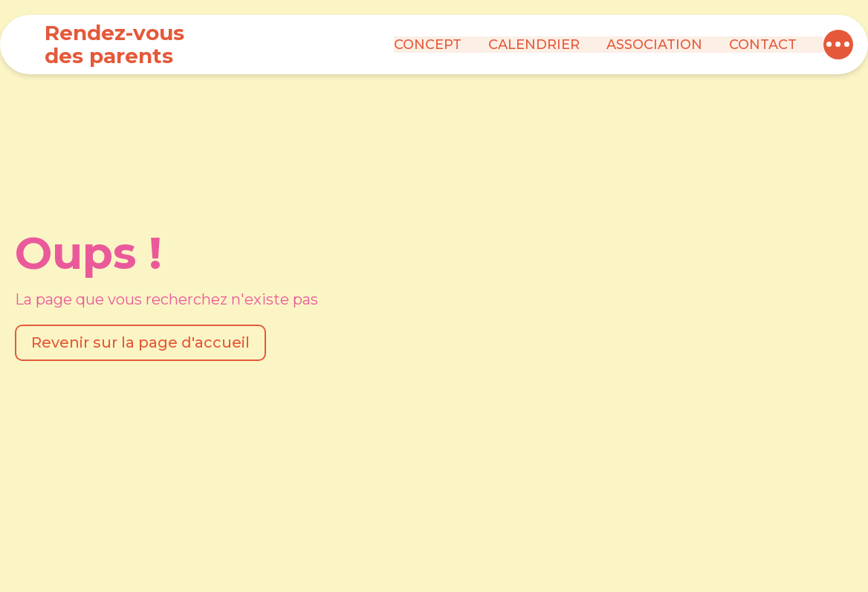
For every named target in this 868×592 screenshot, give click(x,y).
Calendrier (534, 45)
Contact (763, 45)
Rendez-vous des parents (114, 44)
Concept (428, 45)
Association (654, 45)
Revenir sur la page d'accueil (140, 342)
